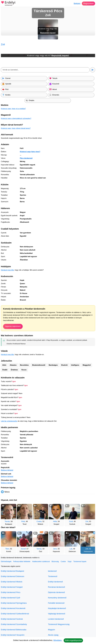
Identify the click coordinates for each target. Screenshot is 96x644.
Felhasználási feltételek (22, 562)
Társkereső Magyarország (59, 624)
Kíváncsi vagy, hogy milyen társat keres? (16, 128)
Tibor (7, 549)
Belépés (77, 3)
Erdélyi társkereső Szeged (12, 587)
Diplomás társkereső (56, 592)
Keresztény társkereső (57, 598)
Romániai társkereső (57, 587)
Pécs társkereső (26, 158)
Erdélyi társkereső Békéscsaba (14, 630)
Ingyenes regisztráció (13, 326)
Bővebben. (58, 640)
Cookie (63, 562)
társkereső (52, 571)
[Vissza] (5, 514)
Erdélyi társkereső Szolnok (12, 619)
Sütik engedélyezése (73, 640)
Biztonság (55, 562)
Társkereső (53, 576)
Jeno (55, 549)
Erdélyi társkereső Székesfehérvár (15, 614)
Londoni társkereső (56, 619)
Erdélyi (8, 4)
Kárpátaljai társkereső (57, 608)
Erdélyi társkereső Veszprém (13, 635)
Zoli (87, 521)
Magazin (52, 630)
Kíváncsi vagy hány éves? (30, 152)
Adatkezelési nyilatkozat (41, 562)
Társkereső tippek (80, 562)
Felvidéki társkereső (56, 603)
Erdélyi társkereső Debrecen (13, 576)
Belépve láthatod (7, 470)
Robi (23, 521)
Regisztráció (88, 3)
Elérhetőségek (6, 562)
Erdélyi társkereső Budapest (12, 571)
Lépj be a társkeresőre (9, 421)
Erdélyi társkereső (55, 582)
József (23, 549)
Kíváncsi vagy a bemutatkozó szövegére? (16, 118)
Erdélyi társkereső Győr (11, 598)
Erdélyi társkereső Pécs (11, 592)
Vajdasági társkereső (57, 614)
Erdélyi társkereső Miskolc (12, 582)
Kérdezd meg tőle (7, 270)
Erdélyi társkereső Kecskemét (13, 608)
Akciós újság (53, 635)
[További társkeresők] (91, 514)
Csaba (39, 521)
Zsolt (71, 521)
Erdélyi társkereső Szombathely (14, 624)
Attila (55, 521)
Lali (71, 549)
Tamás (7, 521)
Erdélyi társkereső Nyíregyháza (14, 603)
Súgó (69, 562)
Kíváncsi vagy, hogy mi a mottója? (13, 109)
